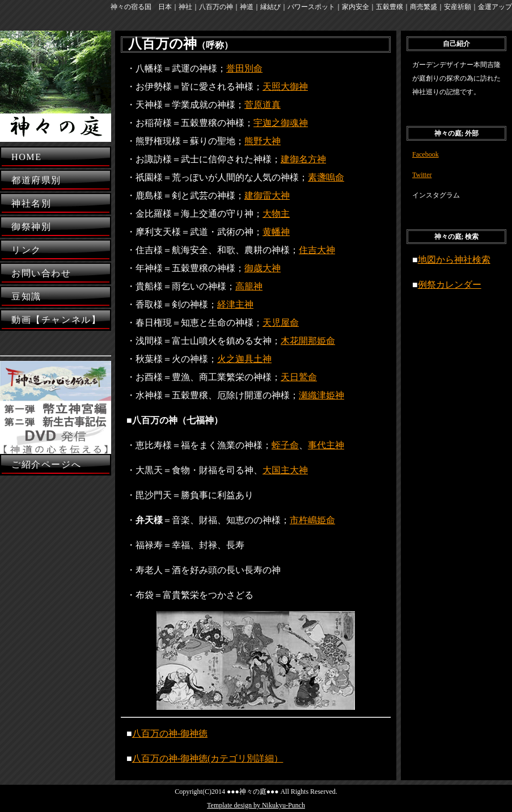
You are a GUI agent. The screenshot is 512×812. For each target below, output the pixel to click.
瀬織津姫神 (321, 395)
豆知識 (26, 296)
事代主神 (326, 445)
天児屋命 (281, 323)
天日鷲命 (299, 377)
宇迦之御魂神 (281, 123)
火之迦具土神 (244, 359)
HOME (27, 157)
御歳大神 (263, 268)
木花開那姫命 (308, 341)
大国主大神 (285, 470)
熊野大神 (263, 141)
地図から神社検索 (454, 260)
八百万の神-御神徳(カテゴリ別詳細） (208, 758)
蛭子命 (285, 445)
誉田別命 (244, 68)
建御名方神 (303, 159)
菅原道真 (263, 105)
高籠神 (249, 286)
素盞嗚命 (326, 177)
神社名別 (31, 203)
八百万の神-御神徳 (170, 733)
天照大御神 (285, 87)
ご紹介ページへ (46, 464)
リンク (26, 250)
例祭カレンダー (450, 285)
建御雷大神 (267, 195)
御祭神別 (31, 227)
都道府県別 (36, 180)
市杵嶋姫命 (312, 520)
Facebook (426, 154)
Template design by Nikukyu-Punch (256, 805)
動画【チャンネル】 (56, 320)
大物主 (276, 214)
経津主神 (235, 304)
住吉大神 (317, 250)
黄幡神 (276, 232)
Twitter (422, 175)
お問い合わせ (41, 273)
